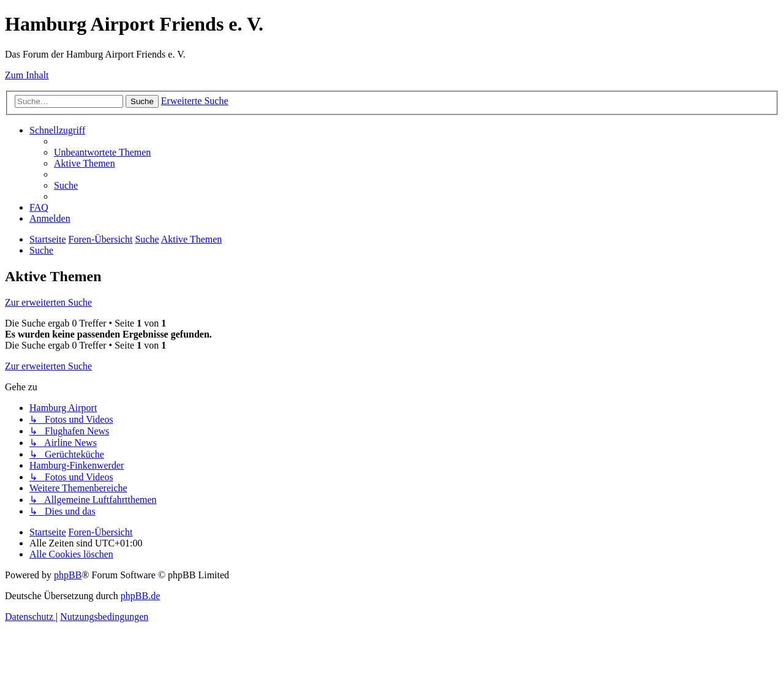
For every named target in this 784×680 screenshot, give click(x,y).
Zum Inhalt (27, 75)
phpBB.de (140, 596)
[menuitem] (102, 152)
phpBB (68, 575)
